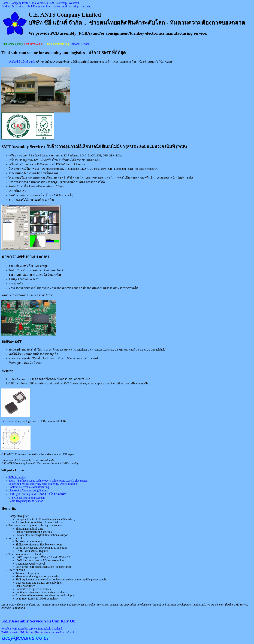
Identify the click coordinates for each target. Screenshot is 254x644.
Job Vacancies (40, 3)
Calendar (86, 6)
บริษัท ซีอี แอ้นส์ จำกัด (22, 62)
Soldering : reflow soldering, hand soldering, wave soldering (43, 484)
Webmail (74, 3)
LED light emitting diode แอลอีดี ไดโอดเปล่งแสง (37, 494)
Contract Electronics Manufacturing (29, 487)
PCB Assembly (17, 477)
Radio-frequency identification (26, 501)
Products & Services (13, 6)
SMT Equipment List (39, 6)
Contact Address (62, 6)
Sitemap (62, 3)
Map (76, 6)
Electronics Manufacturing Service (28, 490)
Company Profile (20, 3)
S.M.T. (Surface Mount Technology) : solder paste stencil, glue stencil (48, 481)
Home (5, 3)
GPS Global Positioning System (27, 498)
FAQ (53, 3)
